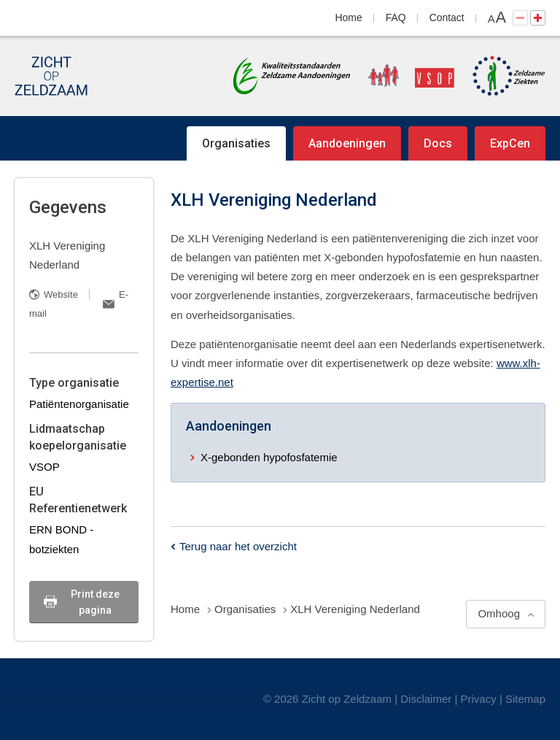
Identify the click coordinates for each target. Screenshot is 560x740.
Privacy (479, 699)
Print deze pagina (95, 602)
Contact (447, 18)
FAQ (396, 18)
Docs (438, 143)
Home (349, 18)
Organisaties (236, 143)
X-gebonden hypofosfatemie (269, 457)
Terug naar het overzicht (238, 546)
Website (61, 294)
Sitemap (525, 699)
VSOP (44, 467)
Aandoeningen (347, 143)
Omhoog (499, 613)
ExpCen (510, 143)
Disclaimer (426, 699)
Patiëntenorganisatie (79, 404)
